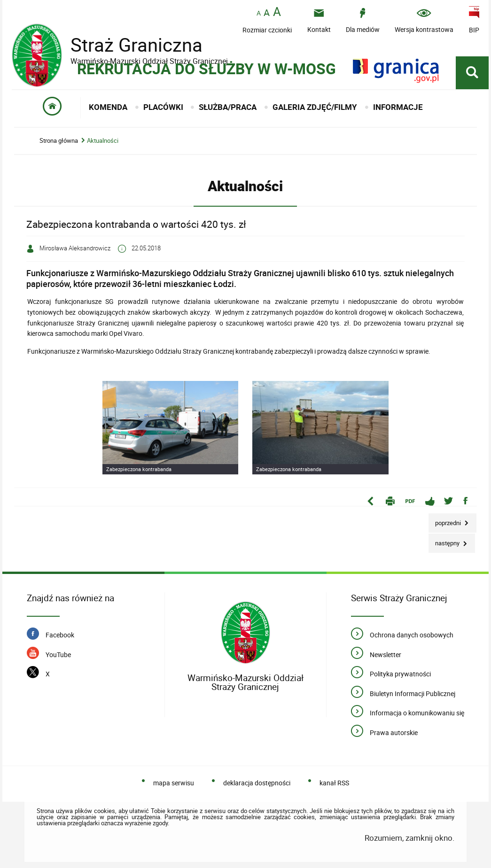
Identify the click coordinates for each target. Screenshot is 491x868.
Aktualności (103, 141)
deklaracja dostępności (257, 783)
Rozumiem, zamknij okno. (409, 838)
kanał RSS (334, 783)
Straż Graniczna (129, 45)
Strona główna (59, 141)
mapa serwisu (174, 783)
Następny (445, 540)
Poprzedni (445, 520)
